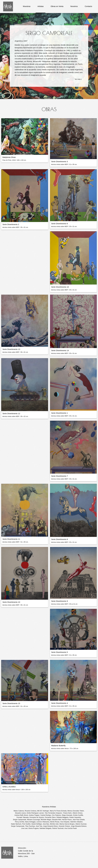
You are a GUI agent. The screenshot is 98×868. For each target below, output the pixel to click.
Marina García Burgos (67, 824)
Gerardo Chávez (64, 826)
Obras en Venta (57, 6)
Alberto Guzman (81, 824)
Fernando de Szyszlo (37, 817)
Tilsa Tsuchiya (30, 826)
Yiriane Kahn (67, 813)
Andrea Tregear (34, 815)
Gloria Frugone (34, 828)
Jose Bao (46, 824)
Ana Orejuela (65, 822)
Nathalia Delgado (45, 828)
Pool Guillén (26, 824)
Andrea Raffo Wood (21, 815)
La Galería (8, 6)
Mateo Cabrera (19, 811)
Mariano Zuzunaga (34, 820)
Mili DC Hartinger (43, 811)
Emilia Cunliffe (78, 815)
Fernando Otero (50, 817)
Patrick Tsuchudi (58, 828)
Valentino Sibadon (76, 822)
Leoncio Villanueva (43, 822)
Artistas (41, 6)
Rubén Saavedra (75, 817)
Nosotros (74, 6)
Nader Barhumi (16, 824)
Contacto (88, 6)
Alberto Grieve (78, 813)
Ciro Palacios (56, 815)
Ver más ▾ (78, 79)
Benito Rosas (55, 822)
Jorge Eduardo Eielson (79, 826)
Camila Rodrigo (46, 815)
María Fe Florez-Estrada (58, 811)
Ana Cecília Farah (71, 828)
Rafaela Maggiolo (63, 817)
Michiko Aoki (54, 824)
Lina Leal (24, 828)
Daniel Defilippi (37, 824)
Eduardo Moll (57, 820)
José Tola (39, 826)
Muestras (27, 6)
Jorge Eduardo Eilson (50, 826)
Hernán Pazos (67, 820)
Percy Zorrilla (20, 822)
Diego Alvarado (67, 815)
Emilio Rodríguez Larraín (35, 813)
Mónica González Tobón (76, 811)
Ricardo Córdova (31, 811)
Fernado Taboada (23, 817)
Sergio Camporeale (20, 820)
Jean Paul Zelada (79, 820)
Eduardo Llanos (21, 813)
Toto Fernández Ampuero (53, 813)
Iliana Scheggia (30, 822)
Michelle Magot (46, 820)
